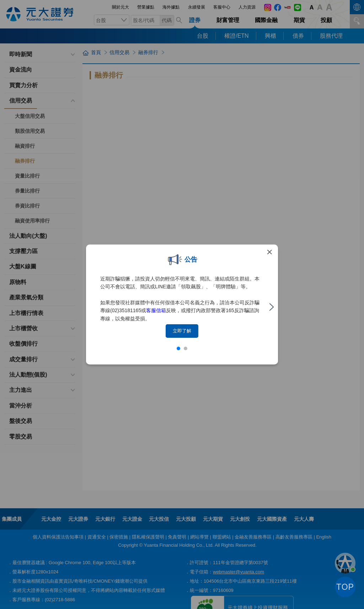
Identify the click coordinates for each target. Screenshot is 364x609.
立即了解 (182, 331)
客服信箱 (156, 310)
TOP (345, 587)
